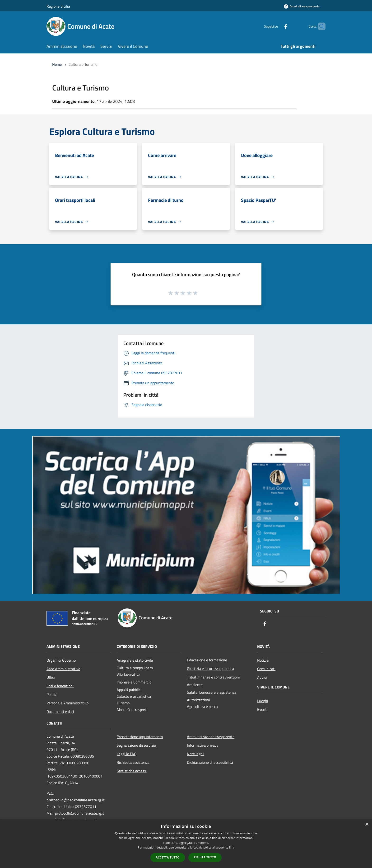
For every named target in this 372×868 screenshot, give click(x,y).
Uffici (51, 677)
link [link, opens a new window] (232, 847)
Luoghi (263, 701)
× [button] (367, 824)
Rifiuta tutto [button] (205, 857)
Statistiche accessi (132, 771)
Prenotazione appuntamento (140, 737)
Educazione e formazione (207, 660)
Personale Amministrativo (67, 703)
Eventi (262, 709)
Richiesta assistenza (133, 762)
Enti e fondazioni (60, 686)
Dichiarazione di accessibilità (210, 762)
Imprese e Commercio (134, 682)
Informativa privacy (203, 745)
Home (57, 64)
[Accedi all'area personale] (302, 6)
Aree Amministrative (63, 669)
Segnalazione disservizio (136, 745)
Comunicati (266, 669)
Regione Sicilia (58, 6)
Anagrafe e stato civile (135, 660)
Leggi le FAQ (127, 754)
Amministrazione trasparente (211, 737)
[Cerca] (320, 26)
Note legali (196, 754)
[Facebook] (278, 26)
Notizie (263, 660)
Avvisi (262, 677)
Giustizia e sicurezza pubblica (210, 669)
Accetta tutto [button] (168, 857)
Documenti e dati (60, 711)
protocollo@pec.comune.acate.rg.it (76, 800)
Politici (52, 694)
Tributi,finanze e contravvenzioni (213, 677)
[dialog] (186, 844)
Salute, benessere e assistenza (212, 692)
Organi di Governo (61, 660)
